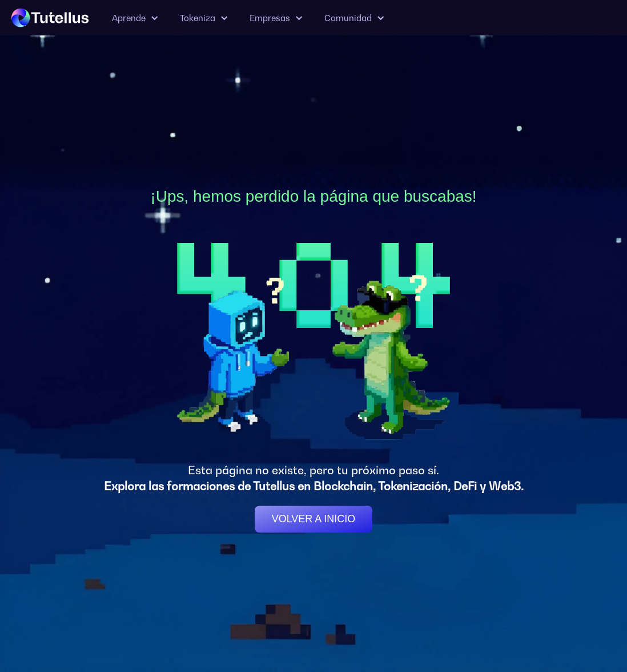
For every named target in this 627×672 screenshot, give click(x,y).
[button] (134, 18)
